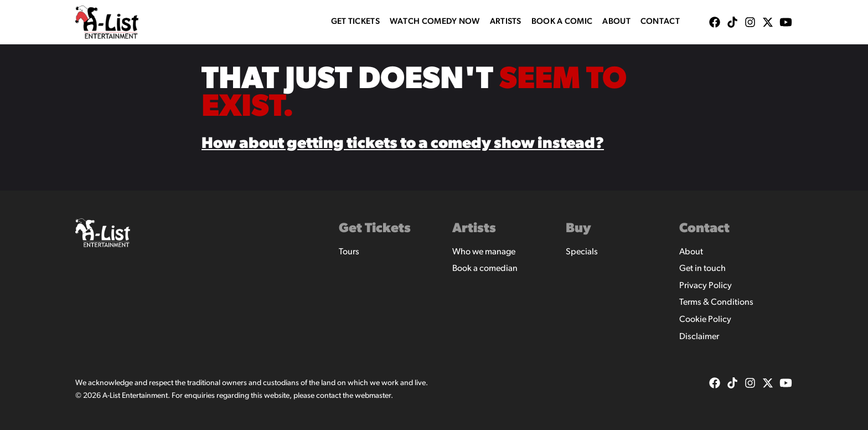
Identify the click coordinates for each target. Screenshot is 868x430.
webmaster (373, 396)
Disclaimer (699, 337)
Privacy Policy (706, 286)
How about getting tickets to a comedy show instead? (403, 144)
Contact (660, 22)
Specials (582, 252)
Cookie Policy (705, 320)
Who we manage (484, 252)
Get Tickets (355, 22)
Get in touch (702, 269)
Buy (578, 229)
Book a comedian (485, 269)
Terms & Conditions (716, 303)
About (616, 22)
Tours (349, 252)
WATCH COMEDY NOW (435, 22)
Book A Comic (562, 22)
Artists (506, 22)
